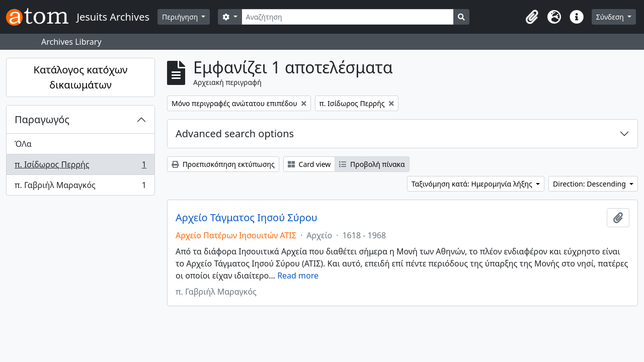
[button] (532, 17)
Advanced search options (235, 133)
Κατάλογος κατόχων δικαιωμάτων (81, 77)
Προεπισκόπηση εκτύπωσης (223, 164)
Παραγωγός (42, 119)
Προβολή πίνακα (372, 164)
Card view (309, 164)
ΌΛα (23, 144)
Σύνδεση (611, 17)
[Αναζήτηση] (348, 17)
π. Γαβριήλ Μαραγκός (80, 187)
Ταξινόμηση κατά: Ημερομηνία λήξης (473, 184)
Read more (298, 276)
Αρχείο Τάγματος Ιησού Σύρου (247, 218)
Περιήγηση (181, 17)
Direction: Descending (590, 184)
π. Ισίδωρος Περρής (80, 167)
